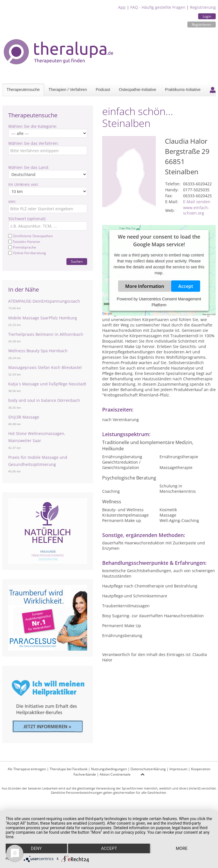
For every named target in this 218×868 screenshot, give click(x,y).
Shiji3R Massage (24, 417)
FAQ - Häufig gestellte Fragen (158, 7)
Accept (186, 286)
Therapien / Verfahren (68, 90)
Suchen (77, 261)
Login (207, 16)
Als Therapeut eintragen (27, 769)
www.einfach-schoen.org (196, 210)
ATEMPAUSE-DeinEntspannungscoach (44, 301)
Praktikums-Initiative (183, 90)
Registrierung (203, 7)
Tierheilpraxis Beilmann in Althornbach (46, 334)
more (182, 848)
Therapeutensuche (23, 90)
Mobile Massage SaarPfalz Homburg (43, 318)
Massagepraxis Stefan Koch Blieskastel (45, 367)
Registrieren (202, 25)
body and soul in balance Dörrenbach (44, 400)
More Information (145, 286)
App (122, 7)
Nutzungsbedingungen (109, 769)
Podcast (103, 90)
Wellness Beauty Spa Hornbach (38, 351)
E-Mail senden (197, 202)
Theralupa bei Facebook (69, 769)
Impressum (178, 769)
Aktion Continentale (115, 774)
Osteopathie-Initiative (138, 90)
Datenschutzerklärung (148, 769)
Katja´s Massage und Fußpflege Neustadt (47, 384)
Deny (36, 848)
